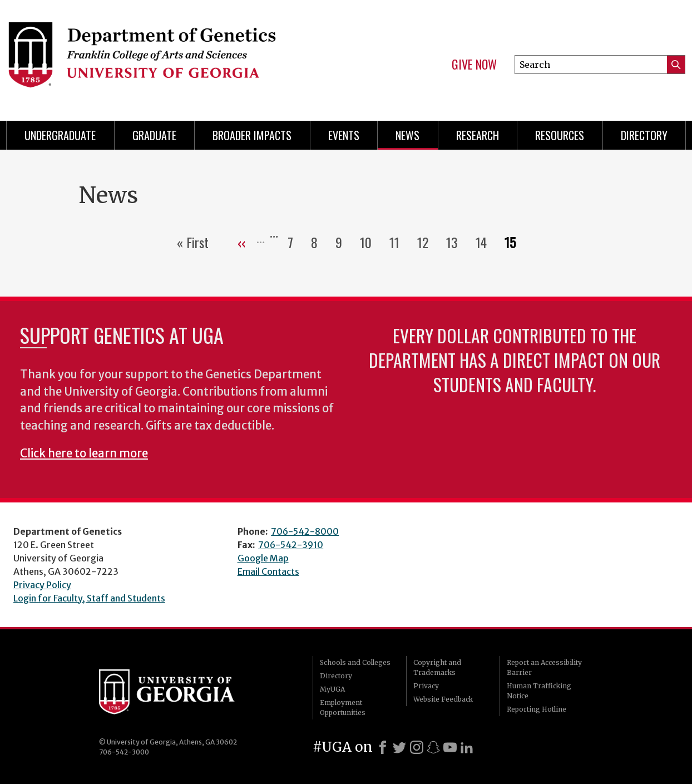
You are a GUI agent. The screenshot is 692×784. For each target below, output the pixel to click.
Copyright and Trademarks (437, 667)
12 (427, 242)
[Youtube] (450, 747)
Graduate (154, 135)
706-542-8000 (305, 531)
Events (344, 135)
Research (478, 135)
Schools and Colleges (355, 662)
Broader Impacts (252, 135)
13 (456, 242)
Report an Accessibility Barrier (544, 667)
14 (486, 242)
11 (399, 242)
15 (515, 242)
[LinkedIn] (467, 747)
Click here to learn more (84, 453)
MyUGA (332, 689)
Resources (560, 135)
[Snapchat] (433, 747)
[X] (399, 747)
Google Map (263, 558)
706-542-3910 (291, 545)
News (407, 135)
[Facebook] (383, 747)
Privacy (426, 686)
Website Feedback (443, 699)
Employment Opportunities (343, 707)
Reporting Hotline (537, 709)
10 (370, 242)
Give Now (474, 65)
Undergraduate (60, 135)
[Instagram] (417, 747)
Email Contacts (268, 571)
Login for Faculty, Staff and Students (89, 598)
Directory (644, 135)
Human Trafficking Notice (539, 691)
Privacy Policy (42, 585)
